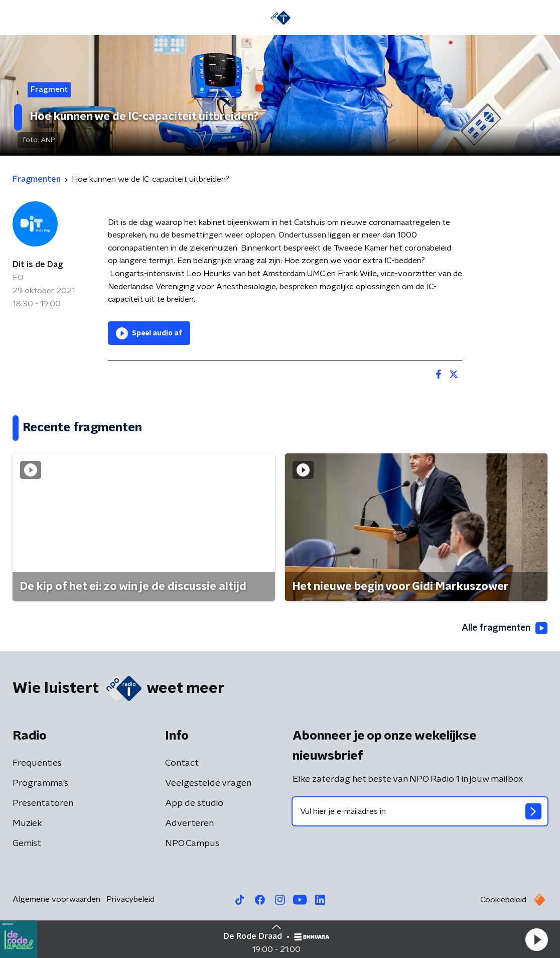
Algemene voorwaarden (56, 899)
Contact (182, 763)
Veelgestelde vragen (208, 783)
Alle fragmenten (504, 629)
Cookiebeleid (503, 900)
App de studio (194, 803)
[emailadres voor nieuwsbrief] (420, 811)
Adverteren (189, 823)
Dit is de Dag (38, 265)
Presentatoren (43, 803)
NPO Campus (192, 844)
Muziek (27, 823)
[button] (536, 939)
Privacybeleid (130, 899)
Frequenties (37, 763)
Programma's (40, 783)
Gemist (27, 844)
